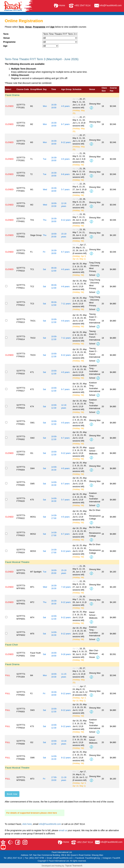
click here (27, 824)
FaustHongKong (92, 858)
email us (63, 830)
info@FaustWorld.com (108, 5)
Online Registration (24, 21)
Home (59, 5)
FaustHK (116, 858)
